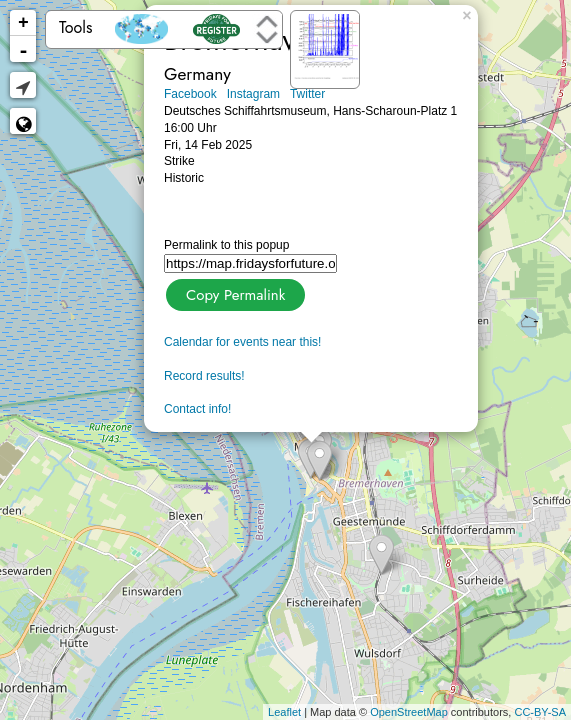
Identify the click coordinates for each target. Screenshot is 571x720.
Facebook (190, 94)
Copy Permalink (233, 292)
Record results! (204, 376)
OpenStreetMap (409, 712)
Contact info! (197, 409)
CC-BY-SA (540, 712)
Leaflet (284, 712)
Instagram (253, 94)
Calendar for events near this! (242, 342)
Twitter (307, 94)
